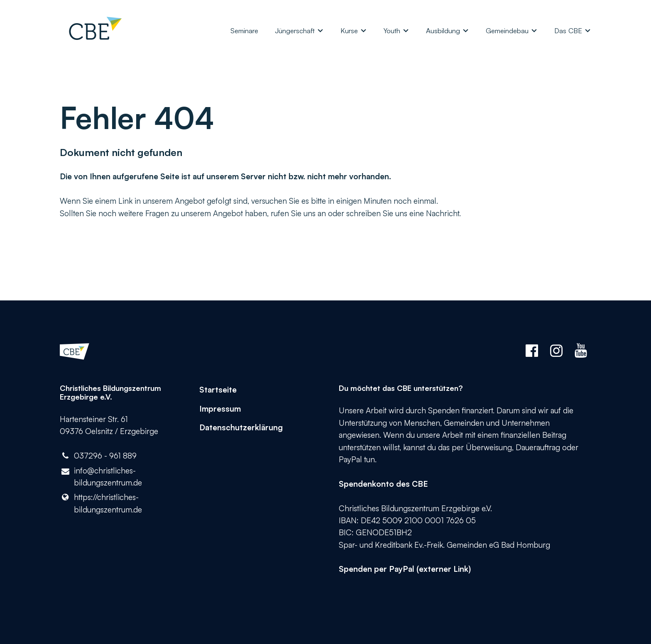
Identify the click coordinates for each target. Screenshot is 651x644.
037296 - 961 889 (98, 456)
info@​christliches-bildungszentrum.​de (101, 477)
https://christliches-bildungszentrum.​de (101, 504)
